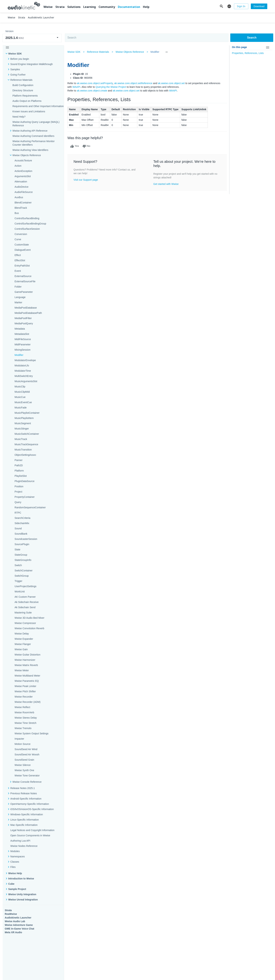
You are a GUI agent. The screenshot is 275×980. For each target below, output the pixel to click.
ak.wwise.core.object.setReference (134, 83)
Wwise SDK (15, 54)
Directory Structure (23, 90)
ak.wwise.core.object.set (172, 83)
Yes (75, 146)
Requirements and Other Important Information (38, 106)
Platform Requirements (25, 96)
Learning (90, 7)
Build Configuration (23, 85)
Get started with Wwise (166, 184)
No (87, 146)
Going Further (18, 75)
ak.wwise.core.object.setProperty (96, 83)
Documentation (129, 7)
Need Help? (19, 117)
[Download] (259, 6)
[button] (221, 6)
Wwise (48, 7)
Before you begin (20, 59)
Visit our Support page (87, 180)
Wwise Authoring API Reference (30, 131)
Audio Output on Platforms (27, 101)
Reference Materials (21, 80)
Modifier (156, 52)
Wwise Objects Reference (130, 52)
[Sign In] (241, 6)
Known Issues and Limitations (29, 111)
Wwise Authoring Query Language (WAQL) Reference (36, 124)
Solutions (74, 7)
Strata (60, 7)
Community (107, 7)
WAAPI (77, 87)
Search (252, 38)
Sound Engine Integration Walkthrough (32, 64)
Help (146, 7)
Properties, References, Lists (248, 53)
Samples (15, 69)
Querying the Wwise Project (112, 87)
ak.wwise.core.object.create (93, 91)
